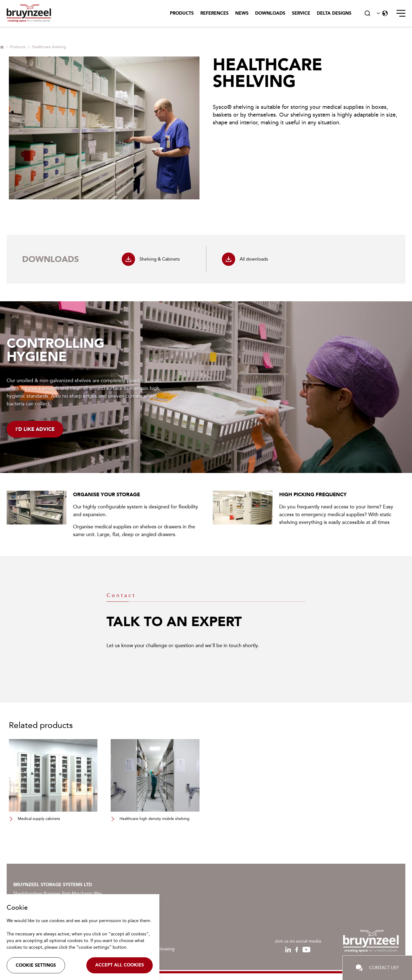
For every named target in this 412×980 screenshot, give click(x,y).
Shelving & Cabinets (151, 259)
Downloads (270, 13)
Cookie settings (36, 965)
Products (182, 13)
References (214, 13)
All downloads (245, 259)
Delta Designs (334, 13)
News (242, 13)
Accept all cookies (120, 965)
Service (301, 13)
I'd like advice (35, 429)
